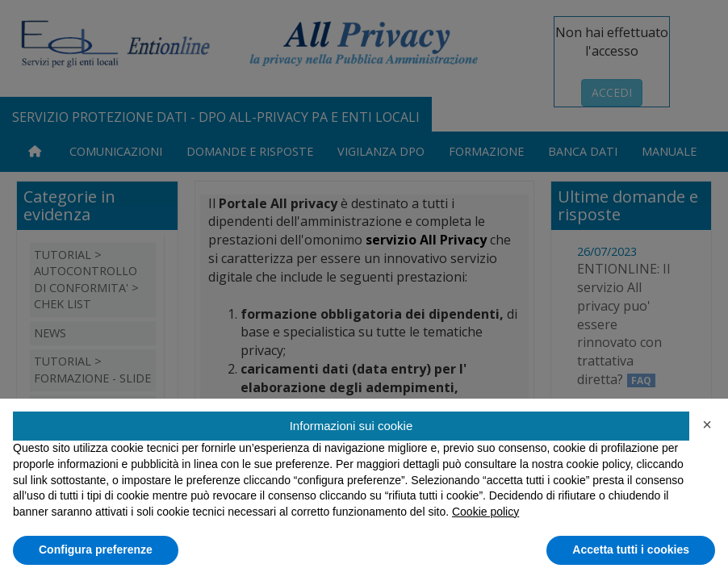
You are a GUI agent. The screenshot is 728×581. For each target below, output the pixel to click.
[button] (707, 424)
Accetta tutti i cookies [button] (631, 550)
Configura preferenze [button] (96, 550)
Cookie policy (485, 512)
